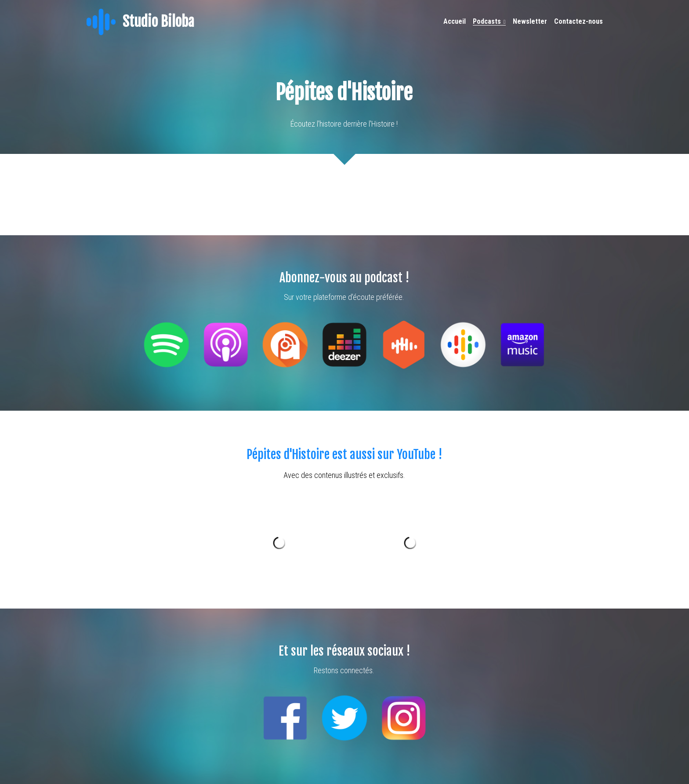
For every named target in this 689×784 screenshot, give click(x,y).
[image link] (101, 21)
